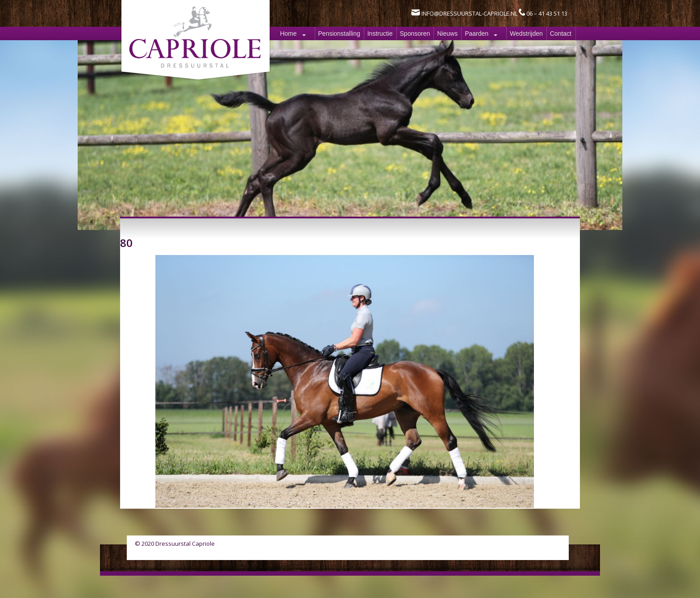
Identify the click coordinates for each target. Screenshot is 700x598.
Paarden (477, 33)
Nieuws (447, 33)
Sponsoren (415, 33)
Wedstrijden (526, 33)
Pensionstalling (339, 33)
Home (288, 33)
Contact (561, 33)
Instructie (380, 33)
